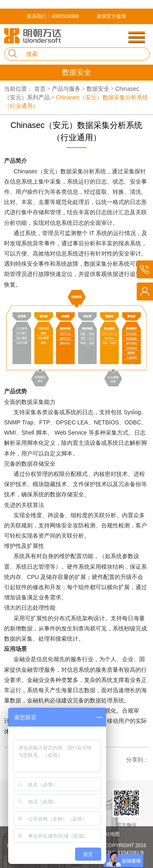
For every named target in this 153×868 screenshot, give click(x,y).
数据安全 (101, 89)
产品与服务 (69, 89)
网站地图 (110, 834)
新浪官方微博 (111, 16)
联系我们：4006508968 (53, 16)
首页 (43, 89)
